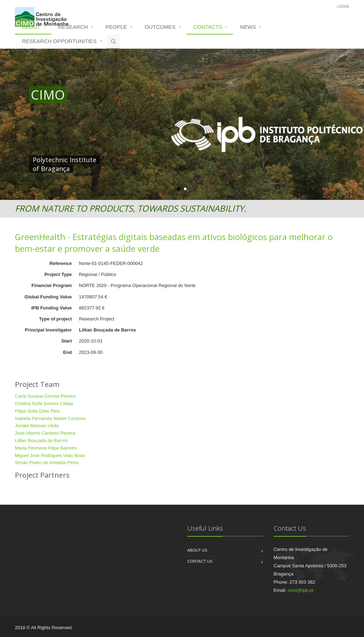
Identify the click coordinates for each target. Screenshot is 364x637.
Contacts (208, 27)
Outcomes (160, 27)
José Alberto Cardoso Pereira (45, 433)
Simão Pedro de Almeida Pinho (47, 463)
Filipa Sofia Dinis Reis (37, 411)
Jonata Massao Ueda (37, 426)
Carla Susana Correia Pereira (45, 396)
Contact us (200, 561)
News (248, 27)
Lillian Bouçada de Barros (41, 440)
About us (197, 550)
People (116, 27)
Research (73, 27)
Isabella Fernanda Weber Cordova (50, 418)
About (31, 27)
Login (343, 6)
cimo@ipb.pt (300, 590)
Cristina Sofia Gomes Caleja (44, 404)
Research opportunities (59, 41)
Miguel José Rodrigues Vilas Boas (50, 455)
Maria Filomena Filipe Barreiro (46, 448)
